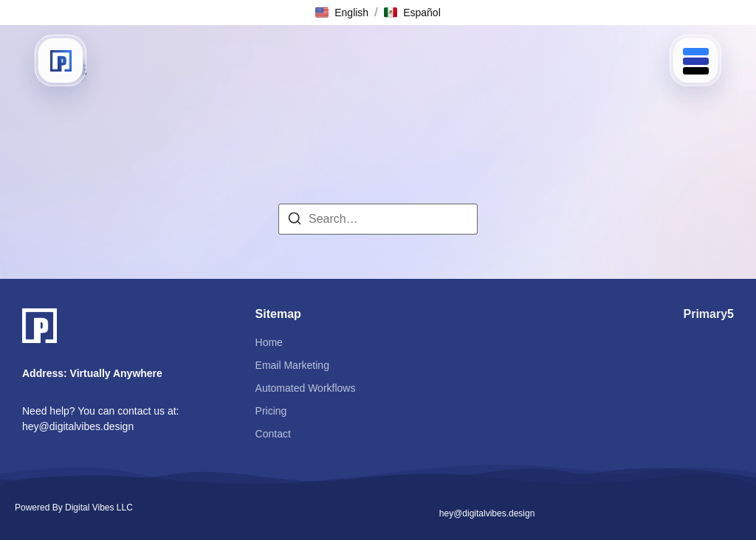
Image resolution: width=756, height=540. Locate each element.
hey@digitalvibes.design (78, 426)
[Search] (295, 221)
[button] (342, 13)
